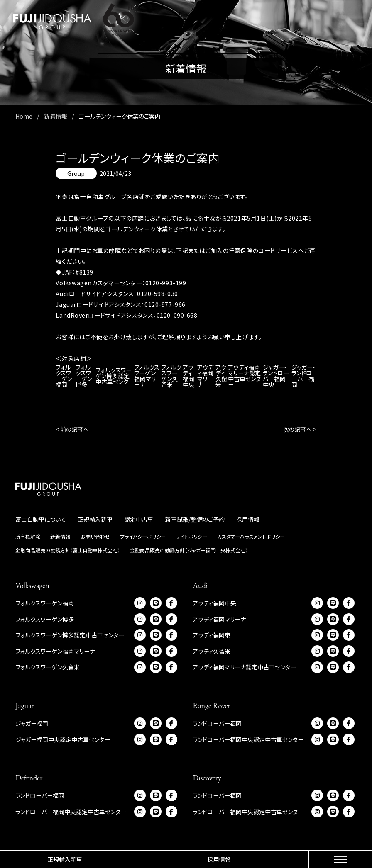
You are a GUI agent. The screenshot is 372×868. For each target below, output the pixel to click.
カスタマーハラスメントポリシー (251, 536)
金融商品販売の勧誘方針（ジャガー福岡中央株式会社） (189, 550)
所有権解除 (28, 536)
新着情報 (60, 536)
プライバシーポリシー (143, 536)
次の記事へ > (300, 429)
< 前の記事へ (72, 429)
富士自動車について (41, 519)
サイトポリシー (191, 536)
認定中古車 (139, 519)
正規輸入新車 (65, 859)
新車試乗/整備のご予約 (195, 519)
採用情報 (219, 859)
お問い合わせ (95, 536)
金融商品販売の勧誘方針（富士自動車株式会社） (68, 550)
